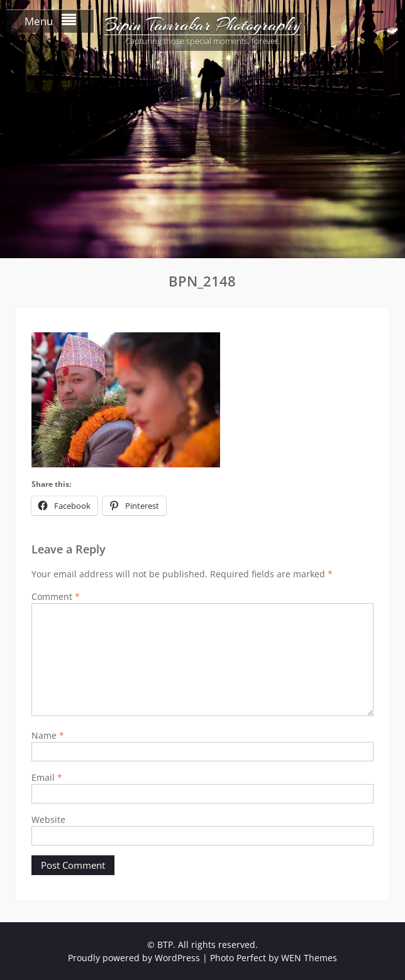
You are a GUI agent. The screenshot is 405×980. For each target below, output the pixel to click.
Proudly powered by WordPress (134, 958)
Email (47, 777)
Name (48, 735)
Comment (56, 596)
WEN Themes (309, 958)
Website (48, 819)
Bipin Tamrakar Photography (203, 25)
